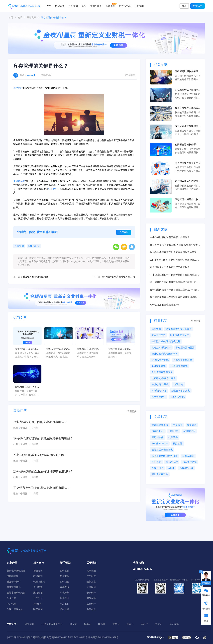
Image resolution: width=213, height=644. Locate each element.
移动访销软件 (159, 397)
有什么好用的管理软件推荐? (164, 305)
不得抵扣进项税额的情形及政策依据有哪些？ (43, 438)
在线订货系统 (178, 397)
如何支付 (65, 571)
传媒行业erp (158, 431)
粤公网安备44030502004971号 (103, 637)
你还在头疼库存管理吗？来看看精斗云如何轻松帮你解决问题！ (174, 253)
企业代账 (11, 598)
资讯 (20, 18)
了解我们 (139, 6)
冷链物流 (174, 431)
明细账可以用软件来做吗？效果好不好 (187, 72)
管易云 (116, 624)
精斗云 (21, 181)
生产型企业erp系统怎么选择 (166, 341)
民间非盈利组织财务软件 (164, 456)
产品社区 (65, 609)
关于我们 (91, 571)
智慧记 (159, 624)
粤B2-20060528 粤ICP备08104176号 (70, 637)
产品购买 (65, 604)
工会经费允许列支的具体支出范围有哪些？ (42, 488)
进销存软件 (12, 576)
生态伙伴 (91, 604)
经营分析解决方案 (181, 391)
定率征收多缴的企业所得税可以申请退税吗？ (43, 471)
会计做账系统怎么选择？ (164, 354)
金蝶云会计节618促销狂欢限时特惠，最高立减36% (58, 349)
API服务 (38, 604)
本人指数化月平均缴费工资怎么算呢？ (170, 267)
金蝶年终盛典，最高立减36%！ (120, 349)
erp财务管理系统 (160, 360)
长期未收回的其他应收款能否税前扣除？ (40, 455)
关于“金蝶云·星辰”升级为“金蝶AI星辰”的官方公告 (27, 349)
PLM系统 (156, 462)
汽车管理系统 (190, 462)
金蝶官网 (30, 624)
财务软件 (53, 189)
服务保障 (91, 598)
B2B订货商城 (186, 468)
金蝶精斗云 (34, 246)
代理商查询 (39, 582)
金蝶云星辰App (14, 609)
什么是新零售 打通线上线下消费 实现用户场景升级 (175, 245)
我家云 (130, 624)
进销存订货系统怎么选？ (179, 329)
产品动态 (91, 576)
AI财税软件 (189, 431)
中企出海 (178, 425)
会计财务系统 (159, 366)
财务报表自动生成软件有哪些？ (188, 181)
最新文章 (32, 18)
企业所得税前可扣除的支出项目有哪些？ (40, 422)
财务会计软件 (14, 582)
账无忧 (73, 624)
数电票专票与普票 (185, 348)
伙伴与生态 (125, 6)
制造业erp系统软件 (161, 348)
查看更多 (132, 411)
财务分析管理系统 (180, 335)
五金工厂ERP (158, 335)
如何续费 (65, 582)
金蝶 (16, 181)
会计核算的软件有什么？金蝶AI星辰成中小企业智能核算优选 (174, 290)
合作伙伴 (91, 593)
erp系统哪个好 (159, 391)
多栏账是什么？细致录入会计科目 (188, 90)
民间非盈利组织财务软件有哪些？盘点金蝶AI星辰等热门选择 (174, 260)
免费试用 (198, 6)
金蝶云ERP (157, 468)
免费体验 (124, 232)
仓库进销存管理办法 (162, 372)
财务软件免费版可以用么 (35, 277)
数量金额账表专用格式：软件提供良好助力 (188, 108)
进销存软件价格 (160, 425)
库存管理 (18, 88)
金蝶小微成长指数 (16, 593)
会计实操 (174, 624)
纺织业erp (179, 385)
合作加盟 (38, 587)
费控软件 (178, 444)
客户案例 (73, 6)
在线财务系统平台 (183, 360)
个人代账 (11, 604)
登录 (184, 6)
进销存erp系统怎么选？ (164, 378)
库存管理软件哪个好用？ (188, 163)
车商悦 (144, 624)
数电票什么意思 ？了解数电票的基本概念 (27, 387)
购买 (84, 6)
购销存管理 (172, 462)
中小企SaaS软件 (160, 444)
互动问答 (91, 587)
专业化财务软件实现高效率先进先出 (188, 127)
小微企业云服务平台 (52, 624)
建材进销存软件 (160, 474)
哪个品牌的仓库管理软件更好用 (119, 277)
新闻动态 (91, 609)
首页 (11, 18)
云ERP (171, 468)
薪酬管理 (156, 329)
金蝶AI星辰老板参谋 (162, 450)
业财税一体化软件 (16, 571)
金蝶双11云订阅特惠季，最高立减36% (87, 349)
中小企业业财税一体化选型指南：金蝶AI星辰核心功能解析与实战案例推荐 (174, 275)
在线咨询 (38, 576)
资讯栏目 (65, 598)
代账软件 (173, 437)
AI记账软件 (158, 437)
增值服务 (38, 571)
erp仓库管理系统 (179, 366)
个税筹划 (65, 593)
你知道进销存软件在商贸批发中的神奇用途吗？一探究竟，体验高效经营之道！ (174, 297)
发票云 (88, 624)
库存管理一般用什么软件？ (187, 200)
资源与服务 (96, 6)
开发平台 (38, 598)
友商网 (102, 624)
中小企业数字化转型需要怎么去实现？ (170, 237)
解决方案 (60, 6)
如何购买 (65, 576)
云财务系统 (188, 456)
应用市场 (110, 6)
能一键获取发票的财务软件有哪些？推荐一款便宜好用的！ (174, 283)
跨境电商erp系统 (160, 385)
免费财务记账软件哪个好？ (187, 145)
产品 (49, 6)
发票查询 (65, 587)
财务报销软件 (14, 587)
